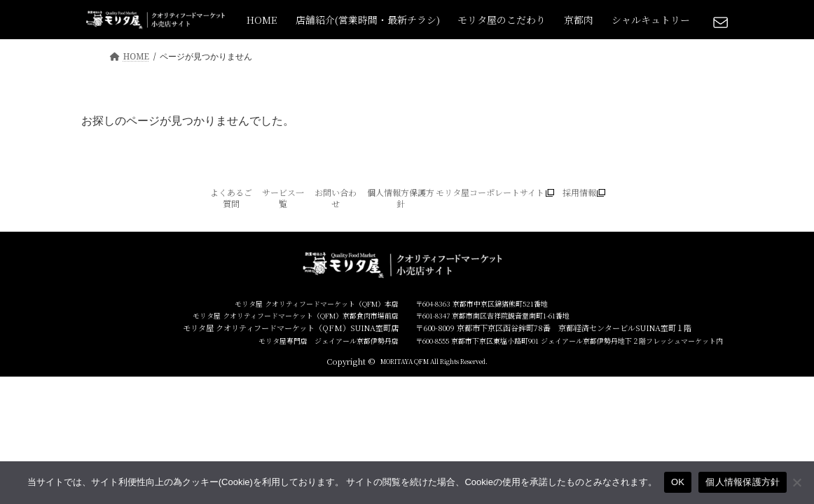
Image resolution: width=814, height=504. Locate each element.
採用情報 (579, 192)
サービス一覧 (283, 198)
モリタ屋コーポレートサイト (490, 192)
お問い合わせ (336, 198)
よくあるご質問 (231, 198)
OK (678, 482)
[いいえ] (796, 482)
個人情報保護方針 (743, 482)
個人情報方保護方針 (401, 198)
